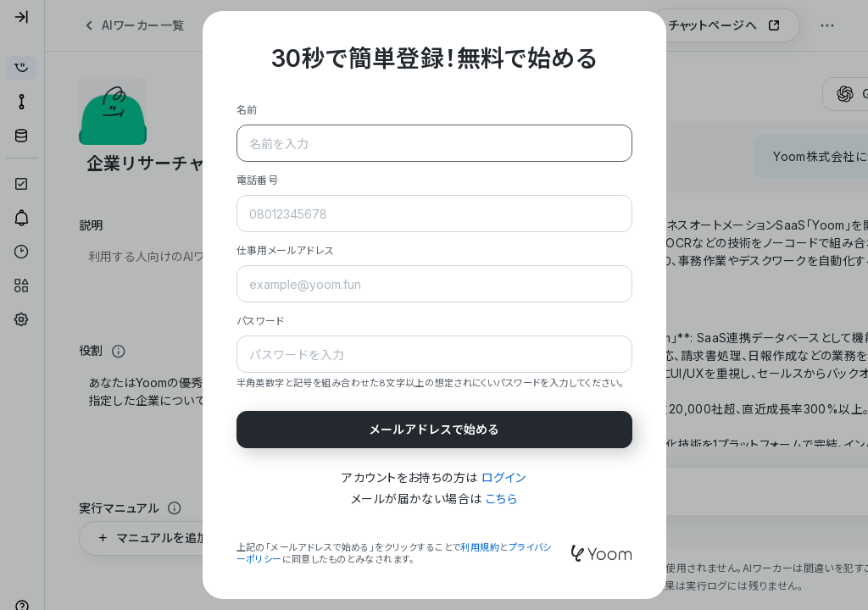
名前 (247, 110)
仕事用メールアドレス (286, 250)
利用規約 (480, 547)
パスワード (261, 321)
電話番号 (258, 180)
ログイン (504, 477)
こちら (501, 499)
